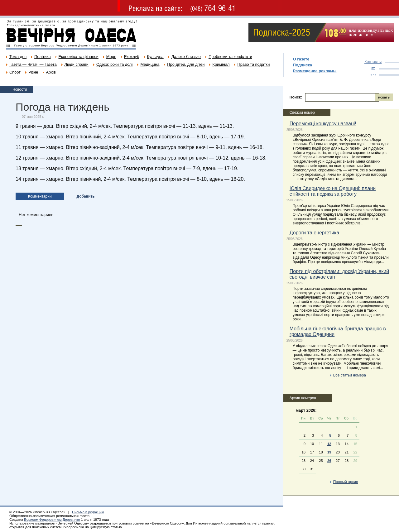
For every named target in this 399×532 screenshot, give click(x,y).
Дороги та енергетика (314, 233)
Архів (51, 72)
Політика (42, 57)
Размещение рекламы (315, 71)
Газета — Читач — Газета (33, 64)
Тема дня (18, 57)
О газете (301, 59)
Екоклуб (132, 57)
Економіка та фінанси (79, 57)
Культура (155, 57)
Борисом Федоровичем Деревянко (52, 520)
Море (111, 57)
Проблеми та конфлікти (230, 57)
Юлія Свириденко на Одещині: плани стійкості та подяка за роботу (333, 191)
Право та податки (253, 64)
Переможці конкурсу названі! (323, 124)
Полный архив (346, 482)
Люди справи (77, 64)
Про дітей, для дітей (186, 64)
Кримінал (221, 64)
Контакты (373, 62)
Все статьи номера (350, 375)
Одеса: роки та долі (114, 64)
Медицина (150, 64)
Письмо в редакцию (88, 512)
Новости (20, 89)
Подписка (303, 65)
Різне (33, 72)
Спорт (15, 72)
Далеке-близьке (186, 57)
